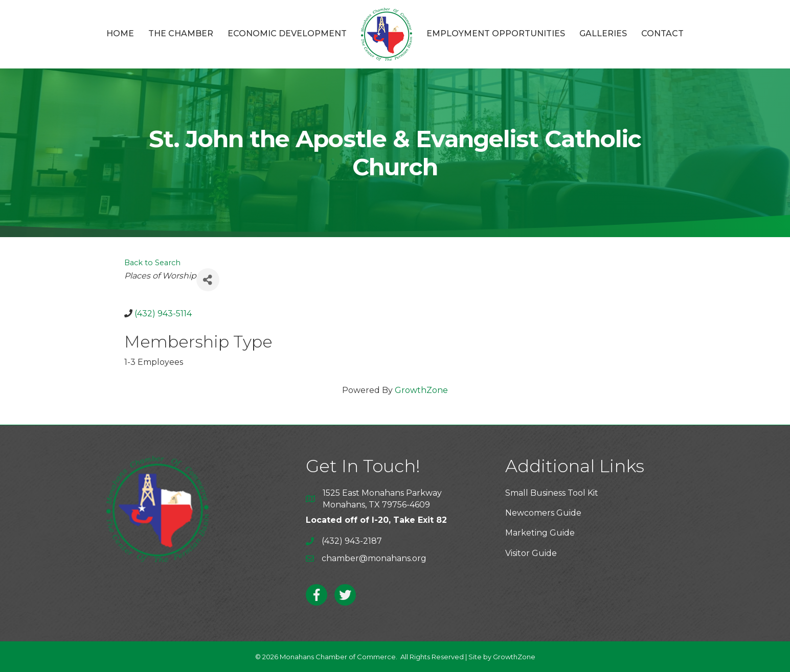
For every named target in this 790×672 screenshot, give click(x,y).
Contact (662, 33)
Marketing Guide (540, 533)
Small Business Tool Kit (552, 493)
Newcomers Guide (543, 513)
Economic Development (287, 33)
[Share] (208, 280)
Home (120, 33)
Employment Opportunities (496, 33)
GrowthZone (421, 390)
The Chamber (181, 33)
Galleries (603, 33)
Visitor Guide (531, 553)
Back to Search (152, 263)
